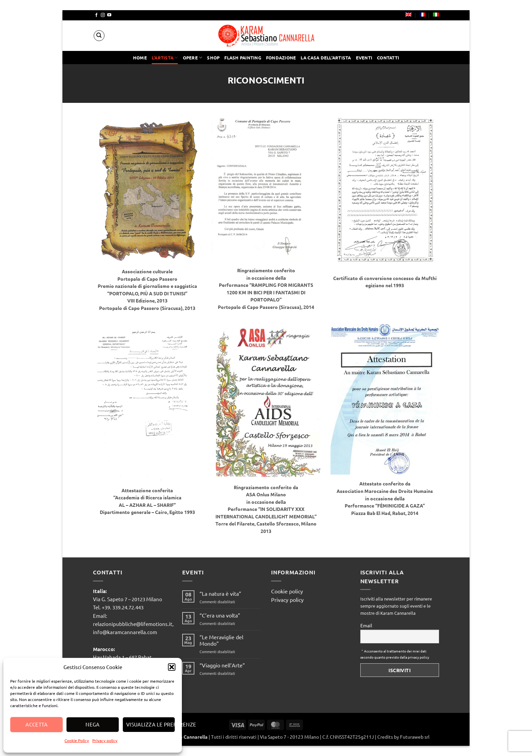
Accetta (36, 724)
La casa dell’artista (326, 58)
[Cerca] (99, 36)
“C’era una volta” (220, 615)
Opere (193, 58)
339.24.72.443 (128, 607)
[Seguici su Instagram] (103, 15)
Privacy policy (105, 740)
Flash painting (243, 58)
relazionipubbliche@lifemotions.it (133, 624)
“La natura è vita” (220, 594)
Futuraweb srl (415, 737)
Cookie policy (287, 591)
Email (366, 625)
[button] (172, 667)
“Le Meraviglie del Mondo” (221, 640)
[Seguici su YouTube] (109, 15)
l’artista (165, 58)
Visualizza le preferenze (151, 724)
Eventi (364, 58)
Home (140, 58)
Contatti (388, 58)
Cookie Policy (77, 740)
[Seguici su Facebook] (96, 15)
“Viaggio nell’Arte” (222, 665)
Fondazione (281, 58)
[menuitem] (408, 15)
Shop (213, 58)
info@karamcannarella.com (125, 632)
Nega (93, 724)
